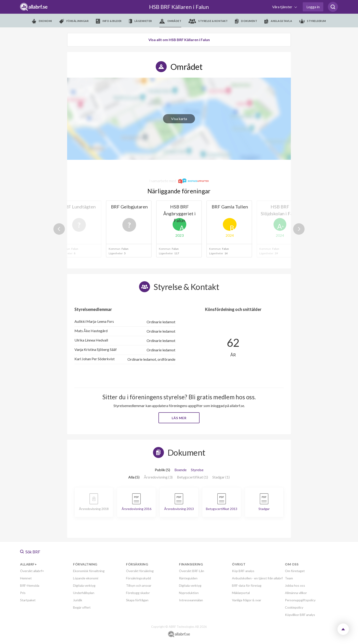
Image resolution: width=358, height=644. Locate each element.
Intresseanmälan (191, 600)
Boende (180, 470)
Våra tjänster (283, 7)
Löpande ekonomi (86, 578)
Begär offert (82, 607)
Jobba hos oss (295, 585)
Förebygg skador (138, 593)
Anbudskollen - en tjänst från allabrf (257, 578)
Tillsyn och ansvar (139, 585)
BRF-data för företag (247, 585)
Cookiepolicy (294, 607)
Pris (23, 593)
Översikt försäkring (140, 571)
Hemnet (26, 578)
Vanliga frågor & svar (247, 600)
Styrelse (197, 470)
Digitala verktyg (84, 585)
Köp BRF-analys (243, 571)
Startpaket (28, 600)
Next (299, 229)
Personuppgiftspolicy (300, 600)
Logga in (313, 7)
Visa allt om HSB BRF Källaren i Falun (179, 40)
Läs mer (179, 418)
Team (289, 578)
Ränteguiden (188, 578)
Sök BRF (30, 552)
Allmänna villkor (296, 593)
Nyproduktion (189, 593)
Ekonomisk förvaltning (89, 571)
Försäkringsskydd (138, 578)
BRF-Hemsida (30, 585)
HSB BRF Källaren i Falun (179, 7)
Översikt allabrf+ (32, 571)
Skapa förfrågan (137, 600)
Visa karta (179, 119)
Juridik (78, 600)
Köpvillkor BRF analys (300, 615)
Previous (59, 229)
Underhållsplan (84, 593)
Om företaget (295, 571)
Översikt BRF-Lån (192, 571)
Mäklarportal (241, 593)
